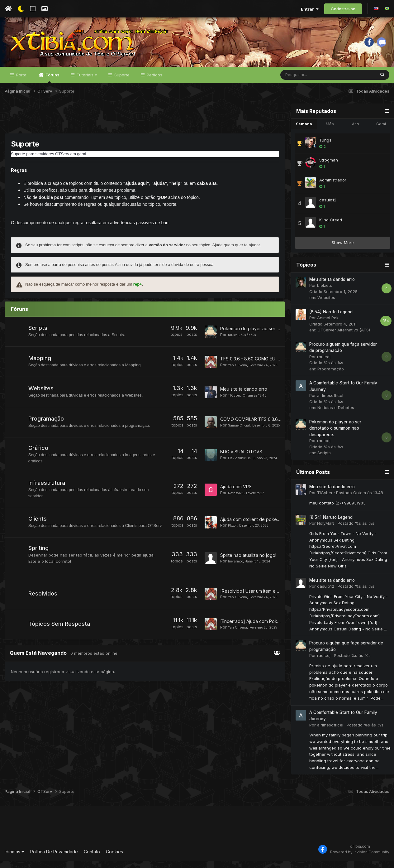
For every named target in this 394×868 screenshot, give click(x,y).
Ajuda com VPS (236, 498)
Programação (47, 429)
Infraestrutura (47, 495)
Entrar (310, 9)
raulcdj (235, 341)
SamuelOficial (241, 433)
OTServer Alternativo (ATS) (344, 337)
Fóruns (52, 84)
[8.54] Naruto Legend (331, 319)
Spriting (39, 565)
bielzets (325, 292)
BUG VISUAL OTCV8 (241, 461)
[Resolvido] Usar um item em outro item (261, 606)
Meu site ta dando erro (244, 398)
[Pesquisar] (311, 82)
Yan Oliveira (240, 370)
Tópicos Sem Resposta (60, 644)
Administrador (333, 187)
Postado (360, 500)
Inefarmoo (238, 575)
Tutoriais (86, 82)
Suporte (121, 82)
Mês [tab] (330, 131)
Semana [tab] (304, 131)
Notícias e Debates (336, 415)
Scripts (38, 335)
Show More (343, 249)
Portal (21, 82)
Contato (92, 858)
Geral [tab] (381, 131)
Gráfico (39, 460)
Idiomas (14, 858)
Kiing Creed (331, 227)
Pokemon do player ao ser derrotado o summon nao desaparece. (335, 435)
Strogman (329, 167)
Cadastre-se (343, 9)
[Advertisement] (145, 124)
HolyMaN (326, 530)
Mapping (40, 366)
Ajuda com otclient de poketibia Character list (267, 533)
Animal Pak (328, 325)
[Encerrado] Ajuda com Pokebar (254, 639)
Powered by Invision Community (360, 859)
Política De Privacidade (54, 858)
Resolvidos (43, 612)
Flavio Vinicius (242, 467)
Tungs (325, 147)
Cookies (114, 858)
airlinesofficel (330, 403)
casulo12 (328, 207)
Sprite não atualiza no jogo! (248, 569)
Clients (38, 530)
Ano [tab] (356, 131)
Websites (42, 398)
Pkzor (233, 539)
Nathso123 (238, 504)
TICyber (236, 404)
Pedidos (154, 82)
